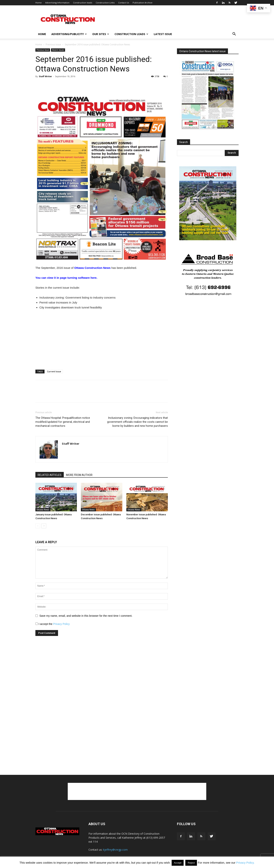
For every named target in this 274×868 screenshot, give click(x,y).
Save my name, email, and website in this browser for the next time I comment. (86, 616)
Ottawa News (43, 510)
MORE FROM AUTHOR (79, 475)
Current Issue (54, 371)
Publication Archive (143, 3)
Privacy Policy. (245, 863)
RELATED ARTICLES (50, 475)
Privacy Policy (61, 624)
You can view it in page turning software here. (66, 278)
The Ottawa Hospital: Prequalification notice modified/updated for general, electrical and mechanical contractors (63, 422)
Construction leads (83, 3)
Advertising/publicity (69, 34)
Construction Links (105, 3)
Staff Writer (45, 76)
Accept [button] (178, 863)
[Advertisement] (137, 791)
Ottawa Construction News (92, 268)
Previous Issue (53, 44)
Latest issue (163, 34)
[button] (234, 34)
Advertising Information (57, 3)
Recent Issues (58, 50)
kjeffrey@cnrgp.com (115, 850)
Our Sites (101, 34)
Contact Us (124, 3)
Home (39, 3)
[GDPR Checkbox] (37, 624)
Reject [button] (191, 863)
